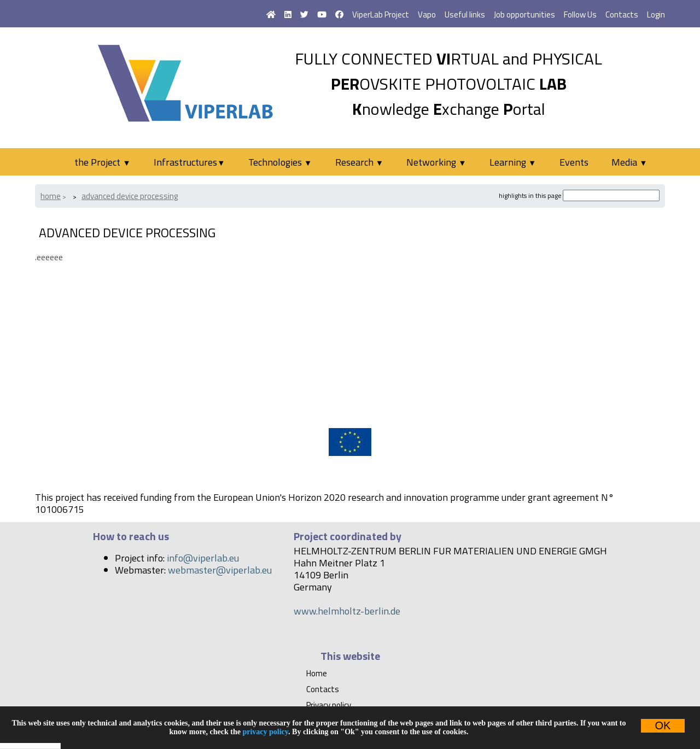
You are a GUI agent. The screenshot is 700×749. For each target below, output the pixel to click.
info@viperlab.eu (203, 558)
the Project (102, 162)
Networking (436, 162)
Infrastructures (189, 162)
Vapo (427, 14)
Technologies (280, 162)
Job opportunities (524, 14)
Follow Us (580, 14)
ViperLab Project (381, 14)
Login (656, 14)
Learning (513, 162)
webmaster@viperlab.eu (220, 570)
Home (51, 196)
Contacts (622, 14)
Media (629, 162)
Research (359, 162)
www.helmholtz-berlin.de (347, 611)
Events (574, 162)
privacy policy (265, 732)
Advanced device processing (130, 196)
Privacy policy (329, 705)
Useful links (465, 14)
